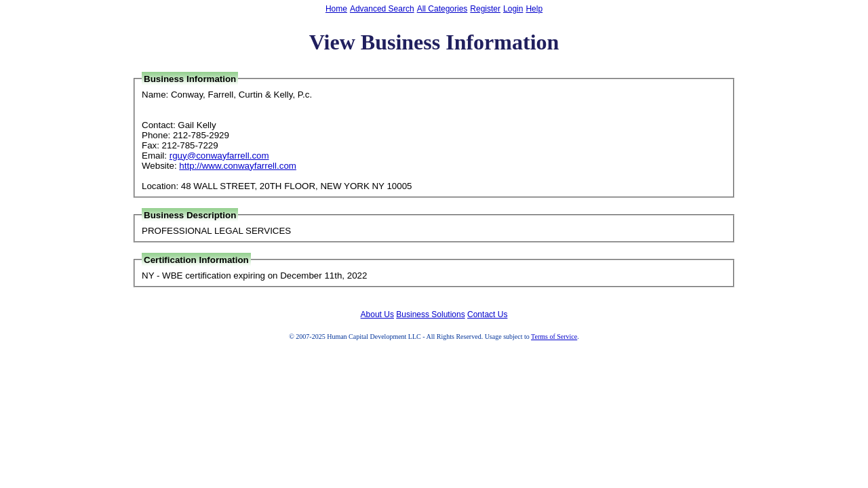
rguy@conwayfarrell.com (219, 156)
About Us (377, 314)
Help (534, 9)
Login (513, 9)
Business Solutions (430, 314)
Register (485, 9)
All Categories (442, 9)
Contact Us (487, 314)
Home (336, 9)
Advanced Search (382, 9)
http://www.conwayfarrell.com (238, 166)
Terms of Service (554, 337)
